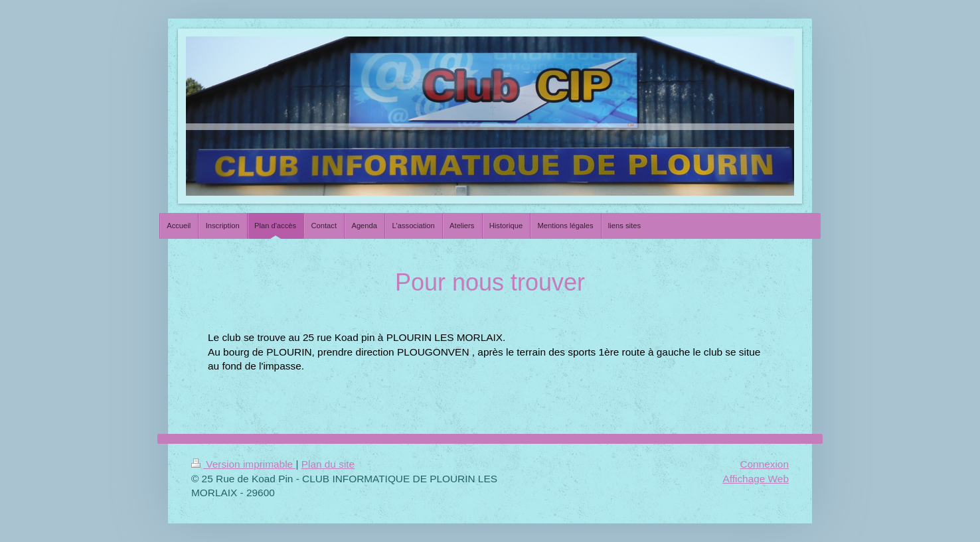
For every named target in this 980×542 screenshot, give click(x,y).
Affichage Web (756, 479)
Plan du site (328, 464)
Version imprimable (243, 464)
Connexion (764, 464)
